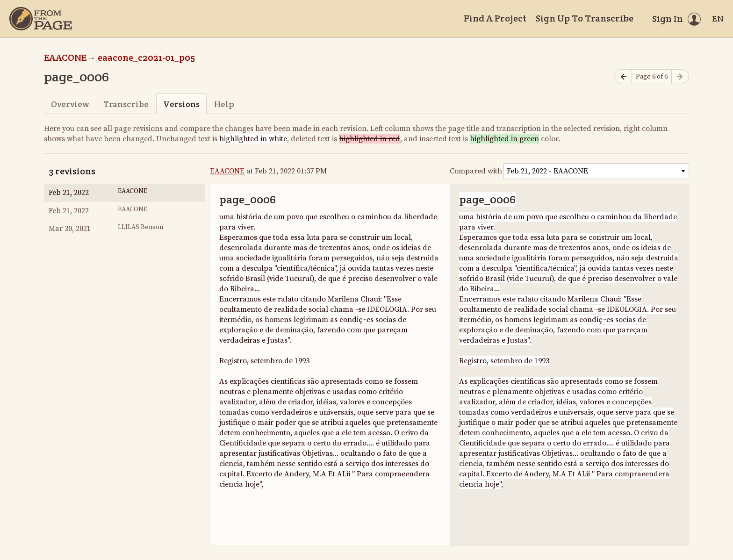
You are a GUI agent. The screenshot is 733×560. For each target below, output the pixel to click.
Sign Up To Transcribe (585, 18)
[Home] (41, 19)
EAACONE (65, 57)
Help (224, 104)
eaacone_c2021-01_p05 (146, 57)
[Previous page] (623, 77)
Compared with (476, 171)
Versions (181, 104)
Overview (70, 104)
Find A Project (495, 18)
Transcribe (126, 104)
